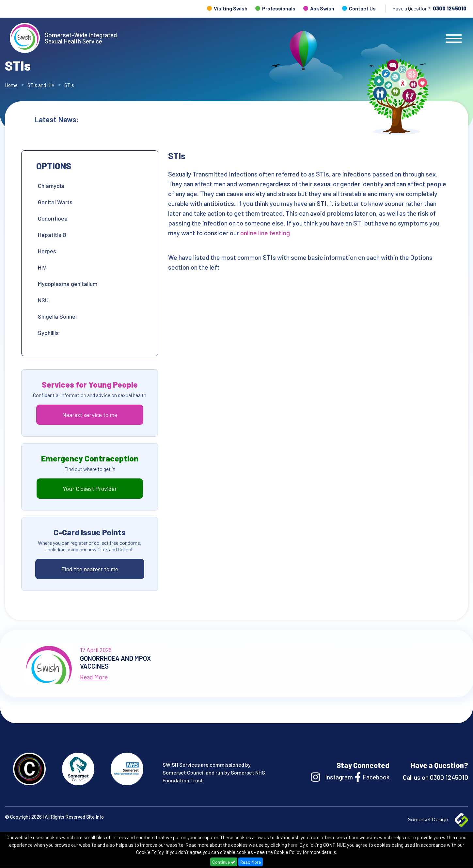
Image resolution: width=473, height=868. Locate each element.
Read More (251, 862)
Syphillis (48, 333)
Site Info (95, 817)
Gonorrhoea (53, 218)
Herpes (47, 251)
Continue (224, 862)
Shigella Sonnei (58, 316)
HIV (42, 267)
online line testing (266, 233)
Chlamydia (51, 186)
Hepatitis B (52, 235)
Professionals (279, 8)
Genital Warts (55, 202)
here (293, 845)
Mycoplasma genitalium (68, 284)
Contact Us (362, 8)
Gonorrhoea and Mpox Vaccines (275, 119)
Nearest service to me (90, 415)
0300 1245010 (450, 8)
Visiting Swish (231, 8)
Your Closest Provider (90, 489)
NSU (43, 300)
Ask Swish (322, 8)
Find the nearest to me (90, 569)
